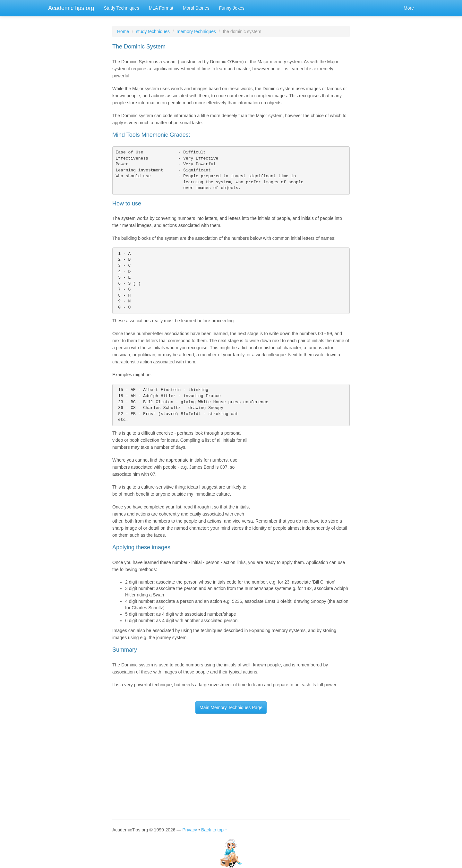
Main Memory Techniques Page (231, 707)
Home (123, 31)
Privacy (190, 830)
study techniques (153, 31)
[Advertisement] (302, 470)
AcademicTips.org (71, 8)
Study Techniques (121, 8)
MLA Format (161, 8)
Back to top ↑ (214, 830)
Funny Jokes (231, 8)
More (409, 8)
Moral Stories (196, 8)
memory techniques (196, 31)
